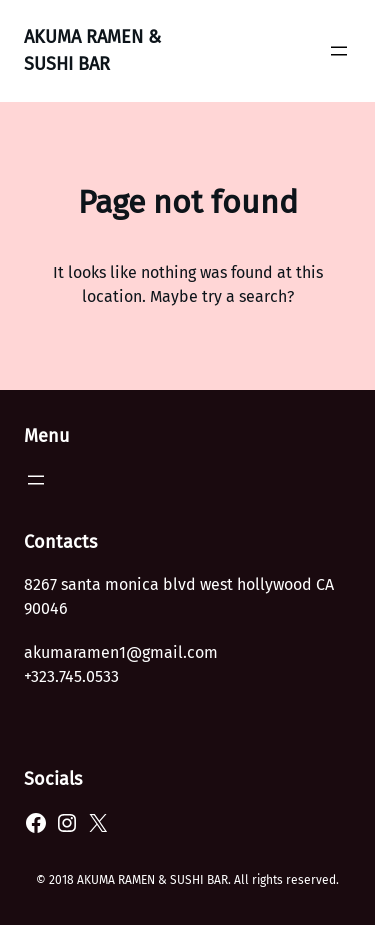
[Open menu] (339, 51)
